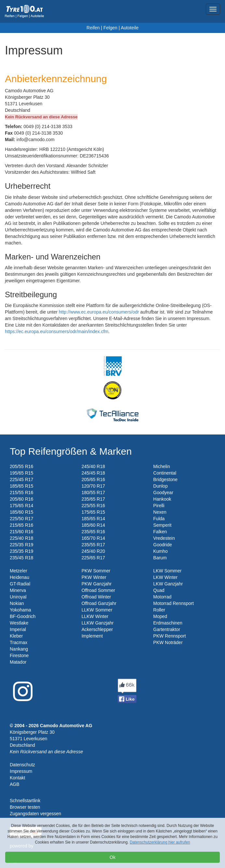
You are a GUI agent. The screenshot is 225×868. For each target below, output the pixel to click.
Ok (112, 857)
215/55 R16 (21, 493)
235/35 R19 (21, 551)
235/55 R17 (93, 545)
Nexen (160, 512)
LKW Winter (165, 577)
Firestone (19, 655)
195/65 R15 (21, 473)
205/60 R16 (21, 499)
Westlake (19, 623)
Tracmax (19, 642)
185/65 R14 (93, 519)
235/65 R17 (93, 499)
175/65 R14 (21, 506)
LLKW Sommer (97, 610)
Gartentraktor (166, 629)
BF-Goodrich (23, 616)
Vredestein (164, 538)
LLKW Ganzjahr (98, 623)
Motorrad (162, 597)
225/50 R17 (21, 519)
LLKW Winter (95, 616)
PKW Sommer (96, 571)
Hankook (162, 499)
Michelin (161, 466)
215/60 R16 (21, 532)
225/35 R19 (21, 545)
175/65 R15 (93, 512)
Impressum (21, 771)
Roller (159, 610)
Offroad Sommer (98, 590)
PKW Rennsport (169, 636)
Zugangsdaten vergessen (35, 814)
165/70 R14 (93, 538)
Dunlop (160, 486)
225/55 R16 (93, 506)
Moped (160, 616)
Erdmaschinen (168, 623)
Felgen (110, 28)
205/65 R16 (93, 479)
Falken (160, 532)
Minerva (18, 590)
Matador (18, 662)
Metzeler (19, 571)
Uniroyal (18, 597)
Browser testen (25, 807)
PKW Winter (94, 577)
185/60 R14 (93, 525)
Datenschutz (22, 765)
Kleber (16, 636)
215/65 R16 (21, 525)
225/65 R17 (93, 558)
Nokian (17, 603)
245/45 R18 (93, 473)
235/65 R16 (93, 532)
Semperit (162, 525)
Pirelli (159, 506)
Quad (159, 590)
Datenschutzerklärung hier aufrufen (160, 842)
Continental (165, 473)
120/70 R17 (93, 486)
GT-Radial (20, 584)
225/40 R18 (21, 538)
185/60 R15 (21, 512)
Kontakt (17, 778)
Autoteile (129, 28)
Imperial (18, 629)
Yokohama (20, 610)
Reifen (93, 28)
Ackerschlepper (97, 629)
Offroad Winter (96, 597)
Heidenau (20, 577)
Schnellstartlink (25, 801)
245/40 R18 (93, 466)
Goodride (163, 545)
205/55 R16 (21, 466)
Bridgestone (165, 479)
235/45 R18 (21, 558)
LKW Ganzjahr (168, 584)
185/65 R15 (21, 486)
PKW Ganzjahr (97, 584)
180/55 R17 (93, 493)
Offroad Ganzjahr (99, 603)
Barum (160, 558)
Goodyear (163, 493)
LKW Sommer (167, 571)
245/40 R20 (93, 551)
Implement (92, 636)
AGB (15, 784)
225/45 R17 (21, 479)
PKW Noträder (168, 642)
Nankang (19, 649)
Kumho (160, 551)
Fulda (159, 519)
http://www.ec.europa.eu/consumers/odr (99, 312)
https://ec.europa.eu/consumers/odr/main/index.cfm (57, 331)
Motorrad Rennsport (173, 603)
